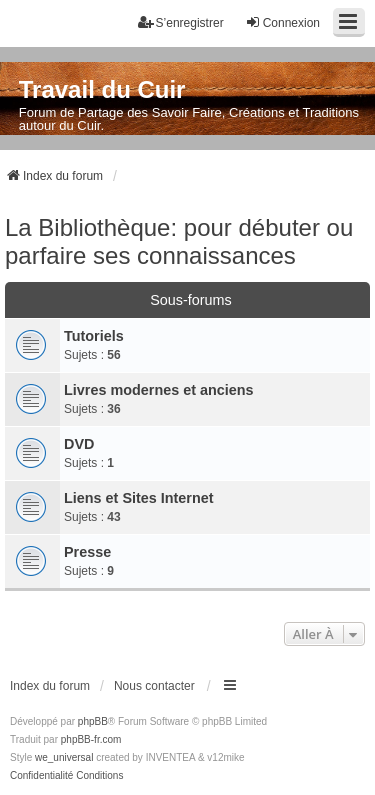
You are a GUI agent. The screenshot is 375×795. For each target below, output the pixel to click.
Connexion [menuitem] (282, 22)
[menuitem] (41, 776)
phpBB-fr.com (91, 739)
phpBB (93, 721)
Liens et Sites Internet (139, 498)
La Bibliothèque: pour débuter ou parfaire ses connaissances (179, 241)
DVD (79, 444)
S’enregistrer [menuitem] (181, 22)
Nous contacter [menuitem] (154, 686)
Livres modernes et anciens (159, 390)
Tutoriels (94, 336)
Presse (87, 552)
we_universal (64, 757)
